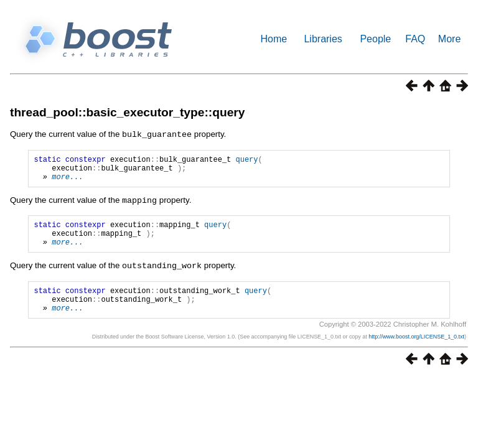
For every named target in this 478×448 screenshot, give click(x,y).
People (375, 39)
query (246, 160)
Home (274, 39)
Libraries (323, 39)
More (449, 39)
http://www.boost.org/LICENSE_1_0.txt (416, 352)
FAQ (415, 39)
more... (67, 181)
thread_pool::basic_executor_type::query (127, 112)
